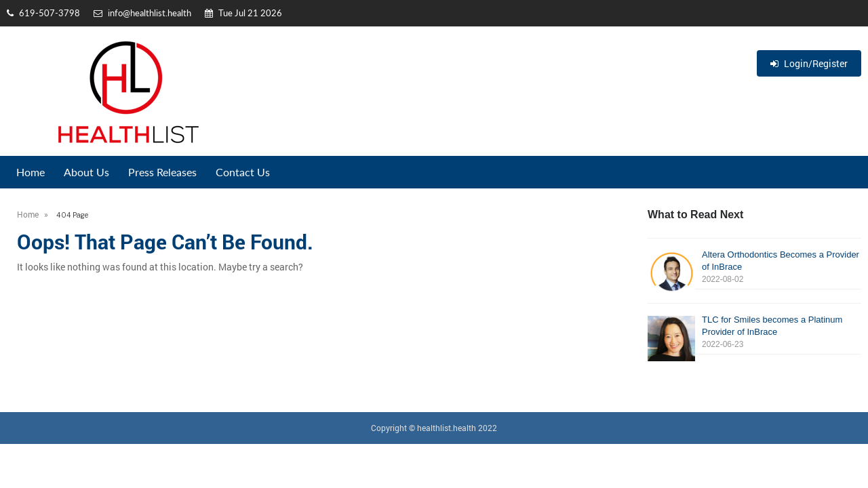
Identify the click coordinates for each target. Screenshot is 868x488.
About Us (86, 172)
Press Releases (162, 172)
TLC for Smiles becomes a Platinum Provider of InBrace (754, 332)
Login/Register (809, 63)
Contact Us (243, 172)
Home (31, 172)
